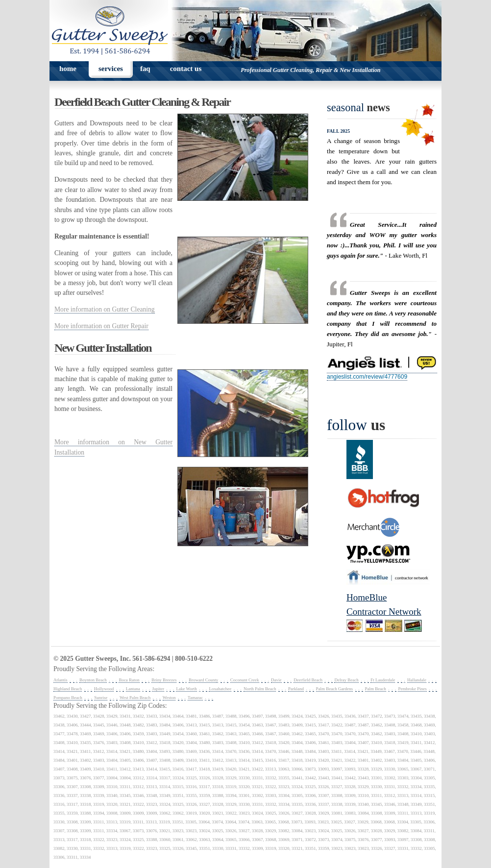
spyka (248, 659)
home (68, 69)
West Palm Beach (135, 698)
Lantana (133, 689)
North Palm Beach (260, 689)
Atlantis (61, 680)
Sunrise (101, 698)
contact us (186, 69)
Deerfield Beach (308, 680)
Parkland (296, 689)
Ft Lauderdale (383, 680)
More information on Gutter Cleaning (105, 309)
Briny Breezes (164, 680)
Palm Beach (376, 689)
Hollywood (104, 689)
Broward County (203, 680)
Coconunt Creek (245, 680)
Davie (276, 680)
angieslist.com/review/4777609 (367, 377)
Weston (169, 698)
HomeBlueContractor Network (384, 604)
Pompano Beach (68, 698)
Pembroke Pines (412, 689)
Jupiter (158, 689)
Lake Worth (186, 689)
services (111, 69)
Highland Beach (68, 689)
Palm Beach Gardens (334, 689)
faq (145, 69)
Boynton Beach (93, 680)
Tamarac (195, 698)
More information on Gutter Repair (101, 326)
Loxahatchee (220, 689)
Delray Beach (346, 680)
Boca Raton (129, 680)
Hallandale (417, 680)
